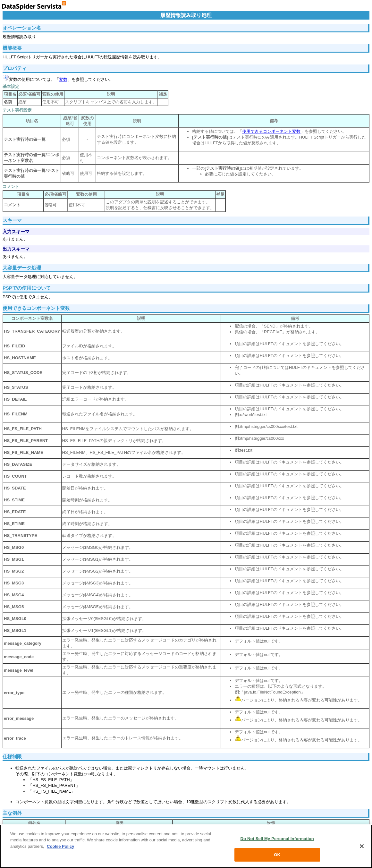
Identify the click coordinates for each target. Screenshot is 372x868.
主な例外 (12, 813)
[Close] (362, 846)
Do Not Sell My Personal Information (277, 839)
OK (277, 855)
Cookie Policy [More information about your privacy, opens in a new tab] (60, 846)
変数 (63, 79)
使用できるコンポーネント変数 (271, 131)
